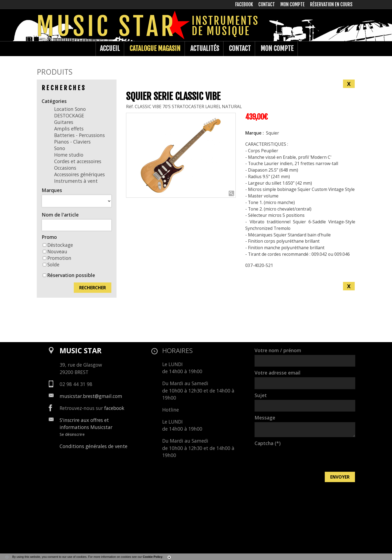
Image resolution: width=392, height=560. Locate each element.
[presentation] (296, 458)
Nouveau (55, 251)
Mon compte (277, 48)
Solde (51, 264)
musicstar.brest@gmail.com (91, 396)
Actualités (205, 48)
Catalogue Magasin (155, 48)
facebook (114, 408)
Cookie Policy (152, 557)
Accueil (110, 48)
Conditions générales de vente (94, 446)
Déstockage (58, 245)
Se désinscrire (72, 434)
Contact (240, 48)
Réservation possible (71, 275)
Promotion (57, 258)
